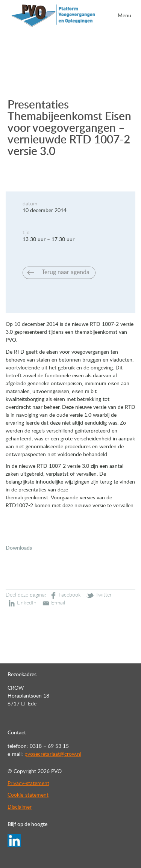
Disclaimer (20, 807)
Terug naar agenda (66, 272)
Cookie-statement (28, 795)
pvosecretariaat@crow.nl (53, 754)
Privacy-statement (28, 784)
